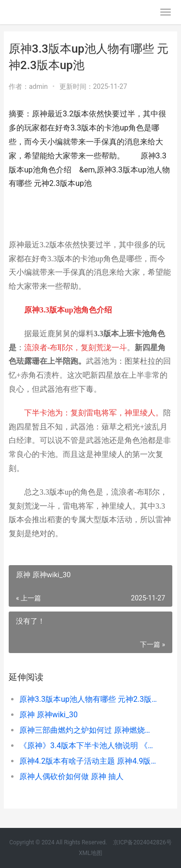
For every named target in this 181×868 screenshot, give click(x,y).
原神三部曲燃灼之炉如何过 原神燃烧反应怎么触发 (88, 730)
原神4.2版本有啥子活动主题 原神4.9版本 (88, 761)
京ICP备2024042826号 (142, 842)
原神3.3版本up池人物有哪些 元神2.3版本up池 (88, 699)
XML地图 (90, 853)
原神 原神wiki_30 (49, 715)
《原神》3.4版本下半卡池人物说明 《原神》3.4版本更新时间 (88, 746)
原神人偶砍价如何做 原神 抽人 (71, 776)
